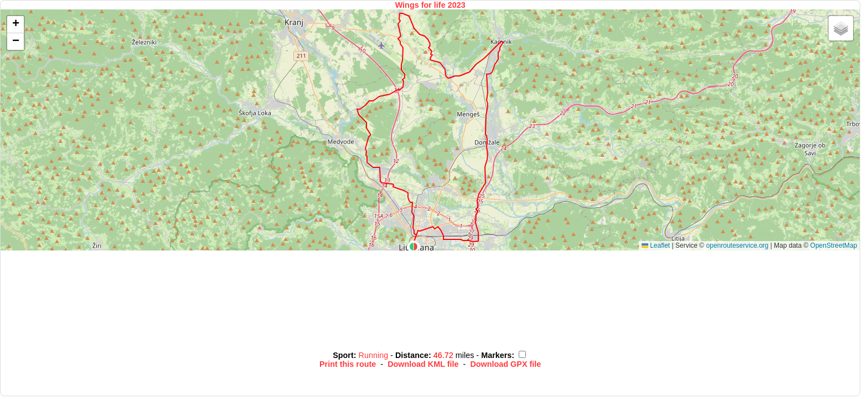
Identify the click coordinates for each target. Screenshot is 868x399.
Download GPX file (505, 364)
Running (375, 355)
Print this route (348, 364)
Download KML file (423, 364)
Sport (343, 355)
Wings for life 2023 (430, 5)
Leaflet (656, 245)
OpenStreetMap (834, 245)
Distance (412, 355)
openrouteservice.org (738, 245)
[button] (414, 247)
